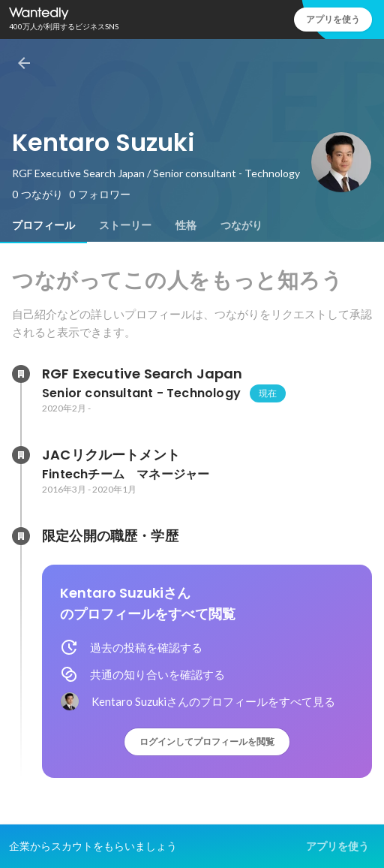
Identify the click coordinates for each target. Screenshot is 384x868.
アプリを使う (333, 19)
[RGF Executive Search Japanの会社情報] (21, 374)
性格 (186, 225)
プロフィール (43, 225)
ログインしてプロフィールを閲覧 (207, 741)
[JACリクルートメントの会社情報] (21, 455)
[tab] (43, 225)
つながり (241, 225)
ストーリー (125, 225)
